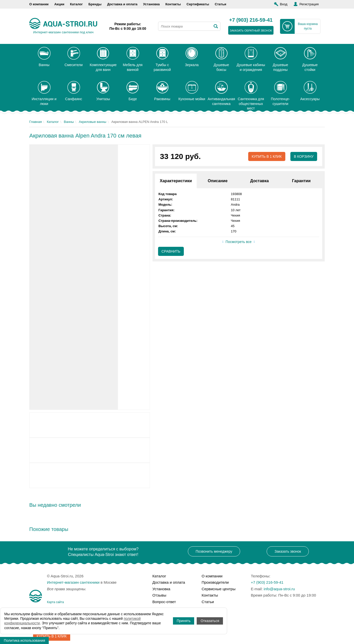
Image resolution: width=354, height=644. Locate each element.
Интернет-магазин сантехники (73, 582)
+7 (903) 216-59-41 (251, 20)
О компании (39, 4)
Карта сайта (55, 602)
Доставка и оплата (122, 4)
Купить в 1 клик (267, 156)
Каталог (76, 4)
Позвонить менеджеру (214, 551)
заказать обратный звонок (251, 31)
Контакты (173, 4)
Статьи (221, 4)
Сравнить (171, 251)
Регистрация (309, 4)
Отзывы (159, 595)
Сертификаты (198, 4)
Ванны (69, 122)
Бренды (95, 4)
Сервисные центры (219, 589)
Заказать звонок (288, 551)
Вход (284, 4)
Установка (151, 4)
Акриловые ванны (93, 122)
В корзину (304, 156)
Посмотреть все (238, 242)
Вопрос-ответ (164, 602)
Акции (59, 4)
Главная (35, 122)
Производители (215, 582)
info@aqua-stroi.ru (279, 589)
